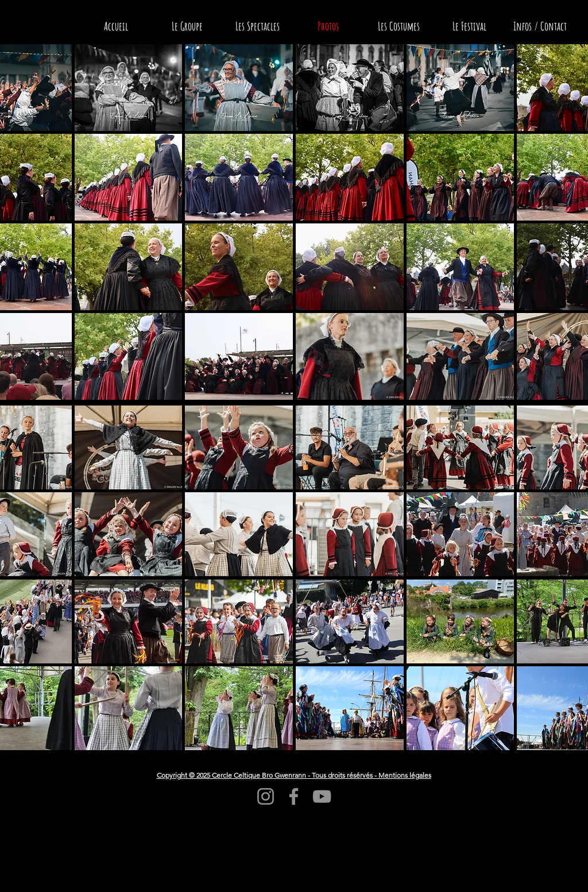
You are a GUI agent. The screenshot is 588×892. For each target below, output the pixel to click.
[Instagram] (266, 796)
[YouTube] (322, 796)
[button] (129, 88)
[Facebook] (294, 796)
